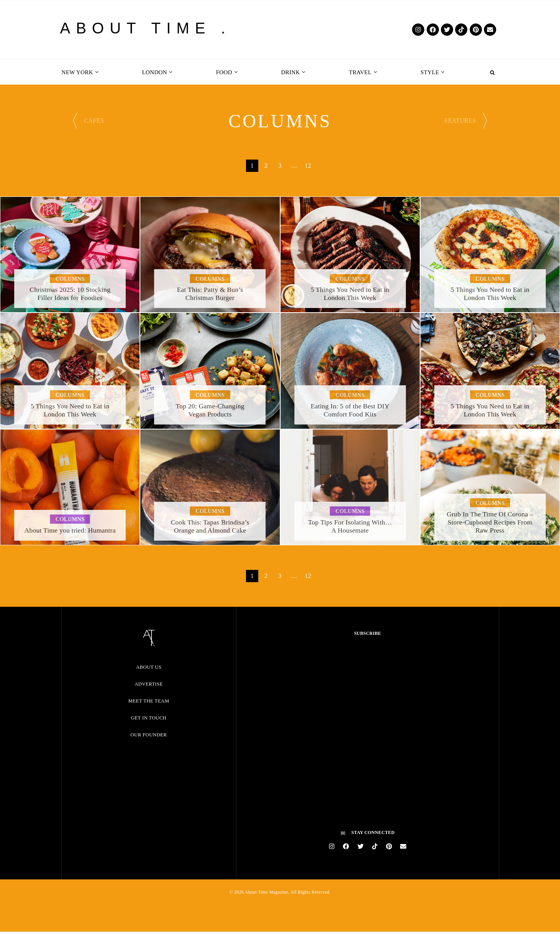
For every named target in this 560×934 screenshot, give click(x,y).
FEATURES (460, 121)
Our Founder (149, 735)
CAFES (94, 121)
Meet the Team (149, 701)
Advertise (149, 684)
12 (308, 166)
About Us (149, 667)
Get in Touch (149, 718)
